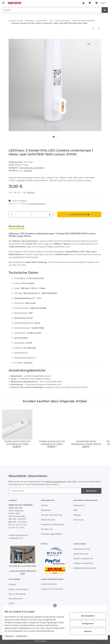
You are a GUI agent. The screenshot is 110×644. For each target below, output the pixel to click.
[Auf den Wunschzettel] (96, 44)
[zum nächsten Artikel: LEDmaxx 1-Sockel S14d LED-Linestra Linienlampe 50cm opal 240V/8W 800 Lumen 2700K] (99, 29)
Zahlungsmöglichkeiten (51, 534)
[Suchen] (105, 10)
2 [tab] (56, 137)
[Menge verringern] (12, 214)
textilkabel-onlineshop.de (85, 568)
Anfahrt (44, 505)
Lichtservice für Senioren (52, 589)
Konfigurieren (86, 622)
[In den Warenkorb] (11, 37)
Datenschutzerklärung (56, 482)
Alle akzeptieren (86, 614)
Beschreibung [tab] (16, 226)
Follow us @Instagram (19, 589)
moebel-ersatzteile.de (83, 563)
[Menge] (31, 214)
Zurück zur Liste (17, 21)
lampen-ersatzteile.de (83, 558)
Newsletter (46, 510)
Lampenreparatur (49, 584)
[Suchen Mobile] (52, 10)
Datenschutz (24, 636)
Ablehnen (86, 630)
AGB (75, 510)
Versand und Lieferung (51, 515)
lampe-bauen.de (81, 554)
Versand (31, 192)
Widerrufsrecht (48, 520)
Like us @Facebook (17, 594)
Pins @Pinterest (16, 599)
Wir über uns (47, 529)
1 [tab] (54, 137)
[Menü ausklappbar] (4, 2)
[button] (83, 3)
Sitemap (77, 515)
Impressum (11, 636)
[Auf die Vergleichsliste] (89, 44)
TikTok (11, 603)
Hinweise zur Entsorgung (52, 524)
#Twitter (12, 584)
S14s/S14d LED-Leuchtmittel (31, 168)
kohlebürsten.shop (82, 549)
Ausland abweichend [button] (37, 204)
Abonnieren (91, 491)
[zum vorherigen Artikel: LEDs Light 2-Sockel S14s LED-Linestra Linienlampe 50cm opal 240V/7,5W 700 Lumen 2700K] (93, 29)
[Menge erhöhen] (50, 214)
